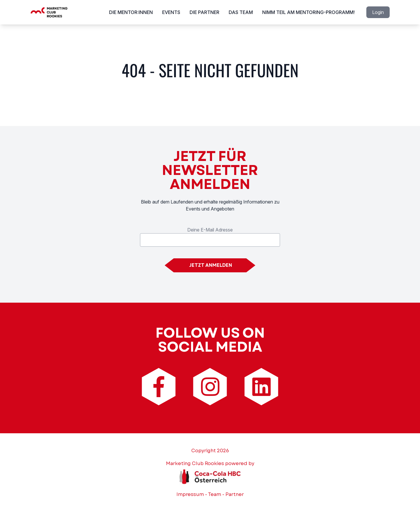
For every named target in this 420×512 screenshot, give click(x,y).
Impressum (190, 494)
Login (378, 12)
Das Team (241, 12)
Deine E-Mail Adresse (210, 230)
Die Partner (204, 12)
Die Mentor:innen (131, 12)
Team (215, 494)
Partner (235, 494)
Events (171, 12)
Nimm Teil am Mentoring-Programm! (308, 12)
